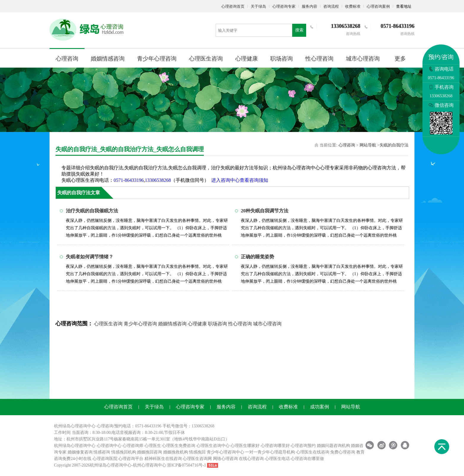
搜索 (299, 30)
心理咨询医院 (105, 459)
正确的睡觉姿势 (258, 257)
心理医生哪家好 (245, 446)
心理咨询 (67, 59)
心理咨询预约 (303, 446)
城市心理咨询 (363, 59)
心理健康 (247, 59)
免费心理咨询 (343, 452)
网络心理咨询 (225, 459)
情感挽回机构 (124, 452)
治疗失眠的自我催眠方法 (92, 211)
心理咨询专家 (284, 6)
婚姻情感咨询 (108, 59)
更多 (400, 59)
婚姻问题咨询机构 (333, 446)
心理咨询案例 (378, 6)
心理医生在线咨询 (313, 452)
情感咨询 (102, 452)
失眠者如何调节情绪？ (90, 257)
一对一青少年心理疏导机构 (270, 452)
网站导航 (368, 145)
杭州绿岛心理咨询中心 (75, 446)
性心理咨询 (319, 59)
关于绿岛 (258, 6)
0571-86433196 (129, 180)
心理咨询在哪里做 (307, 459)
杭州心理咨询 (145, 465)
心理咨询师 (133, 446)
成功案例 (320, 407)
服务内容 (309, 6)
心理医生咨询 (206, 59)
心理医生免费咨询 (179, 446)
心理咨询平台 (131, 459)
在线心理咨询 (251, 459)
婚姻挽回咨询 (150, 452)
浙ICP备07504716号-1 (186, 465)
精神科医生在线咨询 (163, 459)
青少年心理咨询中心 (225, 452)
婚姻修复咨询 (80, 452)
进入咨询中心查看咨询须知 (240, 180)
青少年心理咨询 (157, 59)
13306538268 (158, 180)
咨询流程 (331, 6)
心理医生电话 (277, 459)
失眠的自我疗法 (394, 145)
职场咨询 (282, 59)
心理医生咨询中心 (213, 446)
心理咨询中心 (109, 446)
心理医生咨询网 (197, 459)
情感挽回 (197, 452)
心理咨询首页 (233, 6)
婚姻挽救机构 (176, 452)
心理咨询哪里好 (275, 446)
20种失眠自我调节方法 (265, 211)
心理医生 (153, 446)
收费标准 (353, 6)
